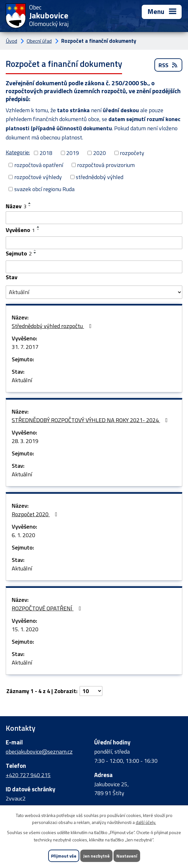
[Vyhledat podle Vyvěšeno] (94, 243)
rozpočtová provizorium (106, 165)
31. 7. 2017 (25, 347)
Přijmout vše (64, 856)
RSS (169, 65)
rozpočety (132, 153)
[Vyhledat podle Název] (94, 218)
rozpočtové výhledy (38, 177)
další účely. (146, 823)
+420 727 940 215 (28, 775)
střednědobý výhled (100, 177)
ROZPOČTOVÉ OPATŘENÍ (48, 608)
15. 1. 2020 (25, 629)
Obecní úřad (39, 41)
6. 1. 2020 (23, 535)
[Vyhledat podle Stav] (94, 292)
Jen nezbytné (96, 856)
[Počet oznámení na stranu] (91, 691)
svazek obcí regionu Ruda (44, 189)
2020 (100, 153)
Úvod (11, 41)
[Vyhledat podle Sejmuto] (94, 267)
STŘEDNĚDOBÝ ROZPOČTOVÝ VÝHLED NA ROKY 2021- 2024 (91, 420)
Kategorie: (18, 152)
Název (16, 206)
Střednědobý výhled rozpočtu (53, 326)
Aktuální (22, 380)
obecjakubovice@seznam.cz (39, 752)
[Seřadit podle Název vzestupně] (30, 203)
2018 (46, 153)
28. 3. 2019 (25, 441)
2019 (73, 153)
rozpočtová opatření (39, 165)
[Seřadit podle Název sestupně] (30, 206)
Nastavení (127, 856)
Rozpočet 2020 (36, 514)
